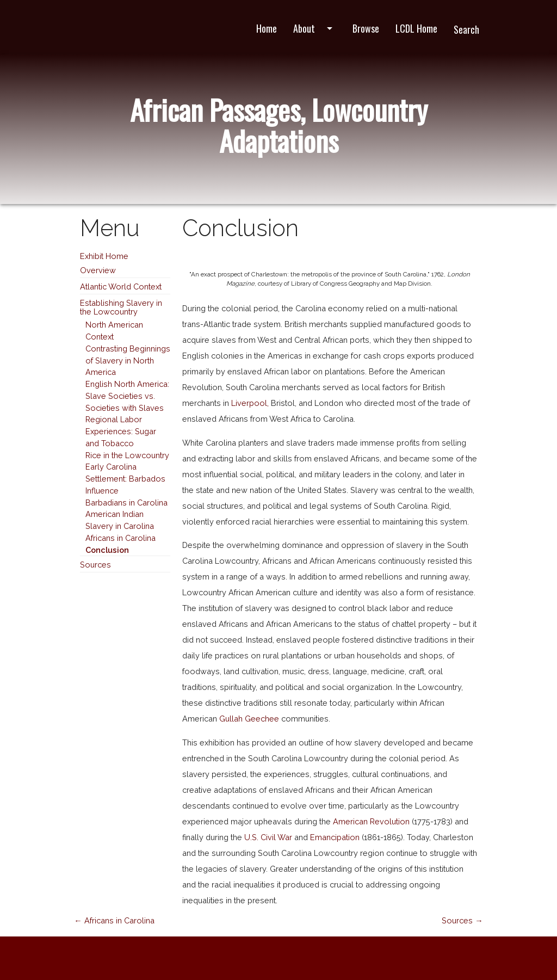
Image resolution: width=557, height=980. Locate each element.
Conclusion (107, 550)
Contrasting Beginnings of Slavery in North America (128, 360)
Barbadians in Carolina (126, 503)
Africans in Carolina (120, 538)
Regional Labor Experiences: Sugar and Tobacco (121, 431)
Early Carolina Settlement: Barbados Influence (125, 479)
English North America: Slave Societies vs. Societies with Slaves (127, 396)
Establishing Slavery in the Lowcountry (121, 307)
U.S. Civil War (268, 837)
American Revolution (371, 821)
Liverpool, (250, 403)
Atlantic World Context (121, 286)
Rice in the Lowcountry (127, 455)
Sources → (462, 920)
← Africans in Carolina (114, 920)
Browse (366, 28)
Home (267, 28)
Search (466, 29)
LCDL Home (416, 28)
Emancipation (335, 837)
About (315, 28)
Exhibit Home (104, 256)
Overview (98, 270)
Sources (95, 565)
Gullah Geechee (249, 719)
